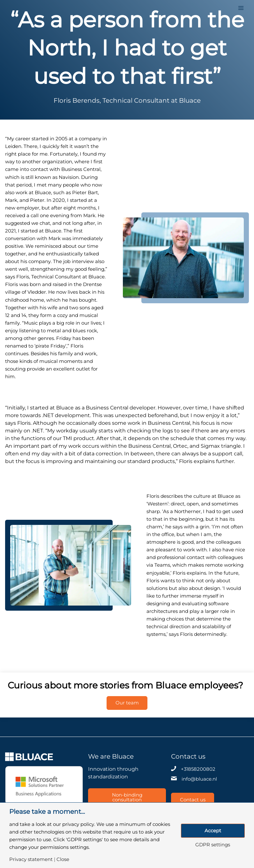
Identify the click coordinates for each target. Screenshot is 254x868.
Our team (127, 703)
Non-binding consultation (127, 797)
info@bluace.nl (199, 779)
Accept (213, 831)
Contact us (193, 799)
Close (63, 860)
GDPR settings (213, 845)
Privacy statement (31, 860)
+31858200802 (198, 769)
